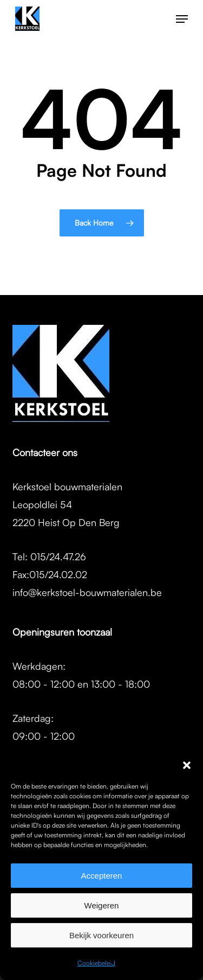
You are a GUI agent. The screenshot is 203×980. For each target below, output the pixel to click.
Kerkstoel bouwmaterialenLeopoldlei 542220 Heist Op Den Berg (67, 504)
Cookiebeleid (96, 963)
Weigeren (102, 905)
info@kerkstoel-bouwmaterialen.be (87, 592)
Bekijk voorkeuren (101, 935)
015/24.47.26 (58, 556)
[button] (187, 765)
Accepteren (102, 876)
